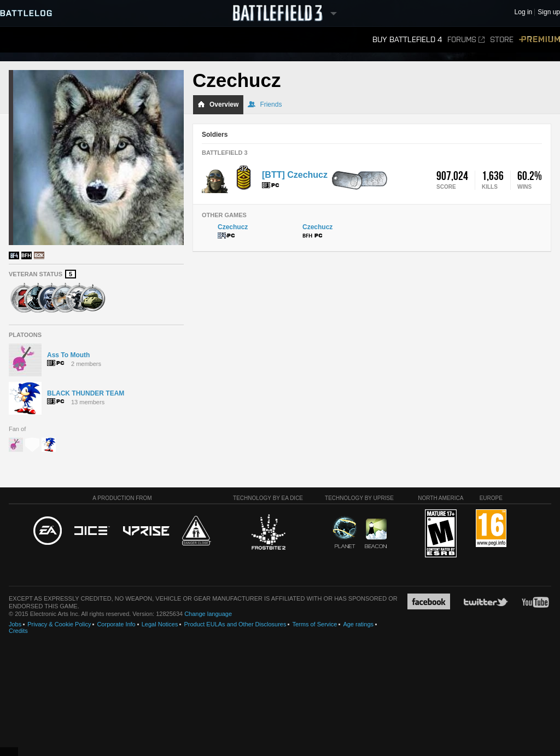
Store (502, 40)
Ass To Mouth (68, 355)
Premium (539, 40)
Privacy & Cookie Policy (59, 624)
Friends (265, 104)
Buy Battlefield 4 (407, 40)
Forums (466, 40)
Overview (218, 104)
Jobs (15, 624)
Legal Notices (160, 624)
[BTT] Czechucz (295, 175)
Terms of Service (314, 624)
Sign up (549, 12)
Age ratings (358, 624)
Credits (18, 631)
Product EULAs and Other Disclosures (235, 624)
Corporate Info (116, 624)
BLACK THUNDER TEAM (86, 393)
